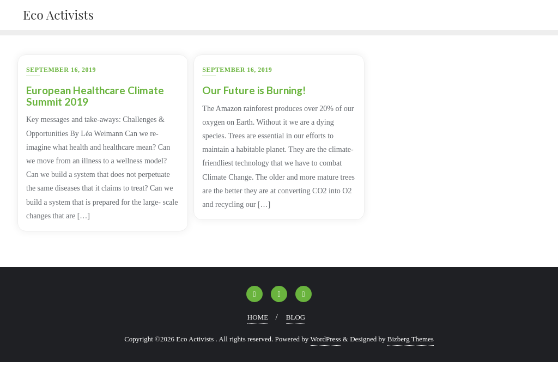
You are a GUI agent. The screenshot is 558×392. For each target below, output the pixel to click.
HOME (258, 317)
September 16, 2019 (61, 70)
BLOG (296, 317)
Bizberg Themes (411, 339)
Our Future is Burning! (254, 90)
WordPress (326, 339)
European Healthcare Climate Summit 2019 (95, 96)
